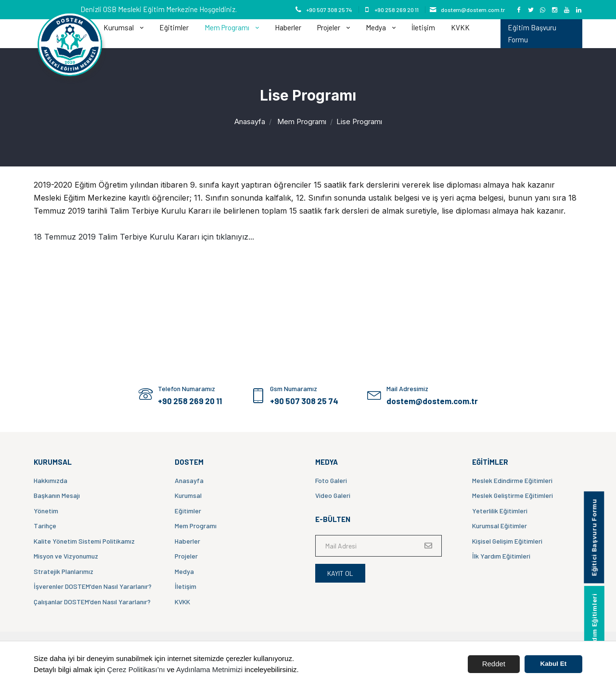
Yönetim (46, 511)
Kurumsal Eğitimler (500, 526)
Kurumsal (119, 27)
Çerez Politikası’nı (136, 669)
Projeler (329, 27)
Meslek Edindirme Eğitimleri (512, 480)
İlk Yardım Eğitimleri (501, 556)
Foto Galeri (331, 480)
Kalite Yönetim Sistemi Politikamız (84, 541)
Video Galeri (333, 495)
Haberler (288, 27)
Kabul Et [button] (554, 664)
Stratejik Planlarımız (64, 571)
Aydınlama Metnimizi (209, 669)
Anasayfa (250, 121)
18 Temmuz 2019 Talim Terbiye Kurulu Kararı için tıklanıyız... (144, 237)
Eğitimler (174, 27)
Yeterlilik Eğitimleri (500, 511)
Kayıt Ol (340, 573)
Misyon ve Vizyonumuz (66, 556)
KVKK (460, 27)
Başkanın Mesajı (57, 495)
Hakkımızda (51, 480)
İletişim (423, 27)
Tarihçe (45, 526)
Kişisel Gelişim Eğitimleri (507, 541)
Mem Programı (228, 27)
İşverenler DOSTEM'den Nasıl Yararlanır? (93, 586)
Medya (377, 27)
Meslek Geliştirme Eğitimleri (513, 495)
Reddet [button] (494, 664)
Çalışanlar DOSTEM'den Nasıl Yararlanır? (92, 602)
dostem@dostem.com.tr (473, 10)
